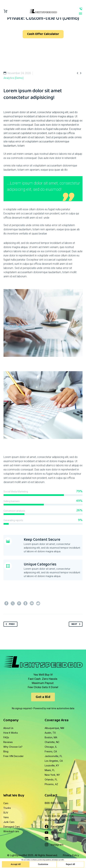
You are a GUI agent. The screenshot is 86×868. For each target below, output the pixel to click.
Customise (43, 864)
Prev (10, 624)
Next (77, 624)
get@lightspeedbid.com (57, 809)
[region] (43, 863)
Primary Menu (80, 14)
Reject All (70, 864)
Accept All (16, 864)
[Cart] (6, 11)
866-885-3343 (81, 9)
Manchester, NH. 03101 (60, 820)
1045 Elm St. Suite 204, (59, 816)
